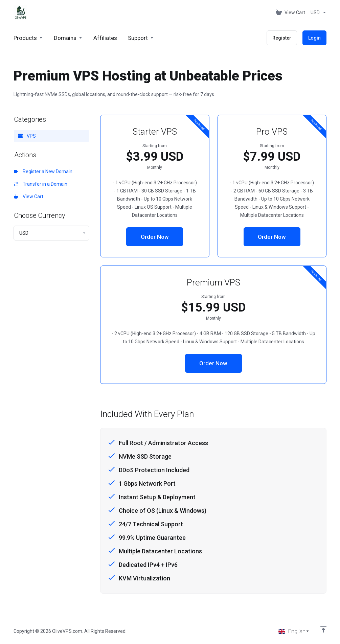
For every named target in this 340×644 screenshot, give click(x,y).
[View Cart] (290, 13)
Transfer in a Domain (41, 184)
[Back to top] (323, 629)
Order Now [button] (155, 237)
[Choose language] (294, 631)
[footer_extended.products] (28, 38)
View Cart (29, 197)
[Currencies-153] (317, 13)
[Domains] (68, 38)
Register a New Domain (43, 171)
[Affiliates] (105, 38)
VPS (27, 136)
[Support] (141, 38)
